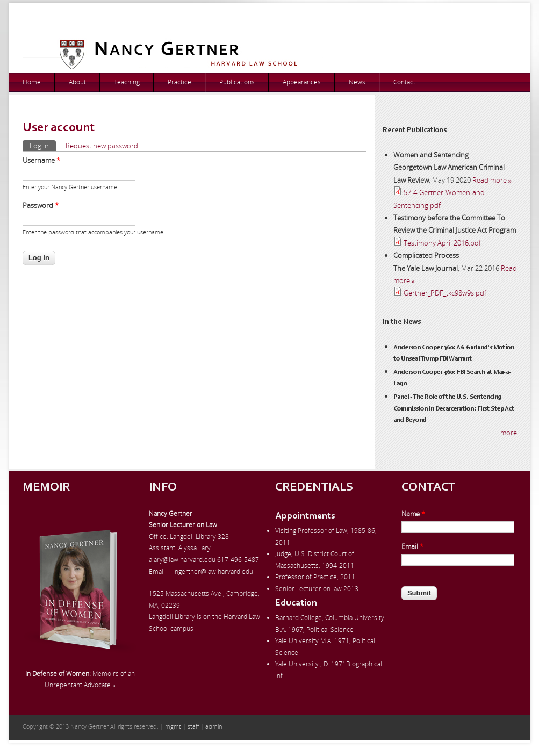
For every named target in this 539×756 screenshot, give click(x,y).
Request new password (102, 146)
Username (41, 160)
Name (413, 514)
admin (214, 726)
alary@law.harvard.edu (182, 560)
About (77, 82)
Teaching (127, 82)
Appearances (302, 82)
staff (193, 726)
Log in (43, 145)
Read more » (492, 180)
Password (41, 205)
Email (412, 546)
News (357, 82)
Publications (237, 82)
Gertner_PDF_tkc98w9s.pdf (445, 293)
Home (32, 82)
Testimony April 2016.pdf (442, 243)
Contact (404, 82)
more (509, 433)
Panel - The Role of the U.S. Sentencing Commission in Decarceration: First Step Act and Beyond (454, 409)
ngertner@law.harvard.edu (214, 571)
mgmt (173, 726)
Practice (179, 82)
